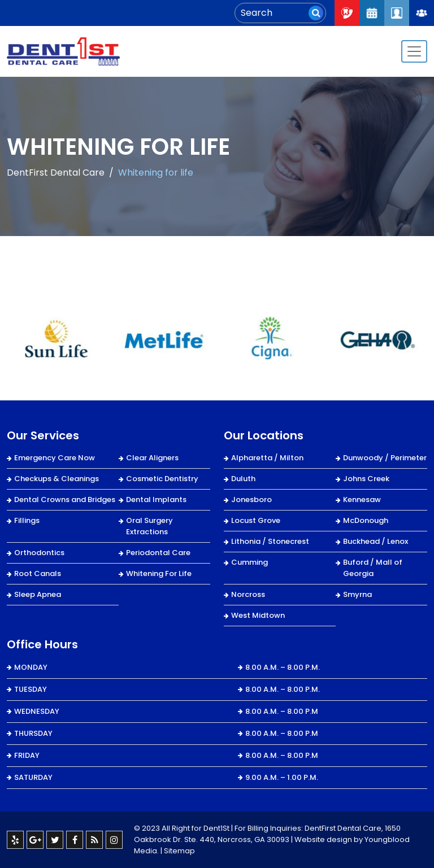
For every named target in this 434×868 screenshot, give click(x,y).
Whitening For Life (159, 573)
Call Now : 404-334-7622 (347, 13)
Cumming (249, 562)
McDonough (366, 520)
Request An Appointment (372, 13)
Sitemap (179, 851)
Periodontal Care (158, 553)
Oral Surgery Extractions (149, 526)
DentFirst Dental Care (56, 173)
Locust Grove (256, 520)
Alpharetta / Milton (267, 458)
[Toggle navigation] (414, 51)
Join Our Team (422, 13)
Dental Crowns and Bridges (65, 500)
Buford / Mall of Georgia (373, 568)
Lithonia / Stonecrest (270, 541)
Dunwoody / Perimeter (385, 458)
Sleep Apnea (38, 594)
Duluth (243, 479)
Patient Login (397, 13)
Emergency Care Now (55, 458)
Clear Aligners (152, 458)
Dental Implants (156, 500)
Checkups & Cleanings (57, 479)
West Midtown (258, 615)
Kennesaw (362, 500)
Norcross (248, 594)
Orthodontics (39, 553)
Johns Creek (366, 479)
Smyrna (357, 594)
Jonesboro (251, 500)
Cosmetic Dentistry (162, 479)
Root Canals (38, 573)
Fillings (27, 520)
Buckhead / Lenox (376, 541)
